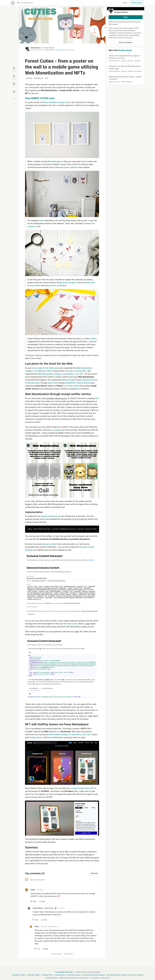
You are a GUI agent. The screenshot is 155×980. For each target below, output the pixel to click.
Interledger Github (47, 975)
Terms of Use (105, 978)
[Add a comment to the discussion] (64, 881)
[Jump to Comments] (14, 77)
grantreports (39, 78)
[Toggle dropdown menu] (97, 889)
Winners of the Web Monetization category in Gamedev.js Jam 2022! (125, 58)
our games (56, 430)
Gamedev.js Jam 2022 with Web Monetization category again (125, 69)
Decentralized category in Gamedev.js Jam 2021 (70, 735)
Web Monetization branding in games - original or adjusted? (125, 79)
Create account (136, 3)
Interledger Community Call (68, 978)
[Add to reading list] (14, 85)
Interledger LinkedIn (34, 975)
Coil (78, 389)
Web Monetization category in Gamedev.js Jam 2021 (61, 374)
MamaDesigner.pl (56, 161)
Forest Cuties (73, 386)
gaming (29, 78)
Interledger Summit (52, 978)
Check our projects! (126, 42)
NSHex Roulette (69, 380)
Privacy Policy (95, 978)
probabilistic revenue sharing (77, 383)
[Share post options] (14, 99)
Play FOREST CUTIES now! (40, 98)
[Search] (18, 3)
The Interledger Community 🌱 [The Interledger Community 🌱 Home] (65, 972)
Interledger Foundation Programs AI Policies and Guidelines (125, 975)
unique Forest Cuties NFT (83, 788)
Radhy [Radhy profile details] (33, 890)
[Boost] (14, 92)
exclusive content (49, 544)
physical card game (68, 283)
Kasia (42, 220)
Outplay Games (36, 737)
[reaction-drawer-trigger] (14, 69)
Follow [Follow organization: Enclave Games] (126, 17)
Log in (125, 3)
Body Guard (53, 383)
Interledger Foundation (19, 975)
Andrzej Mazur (35, 48)
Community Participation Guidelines (94, 975)
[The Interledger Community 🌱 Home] (13, 3)
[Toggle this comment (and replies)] (27, 893)
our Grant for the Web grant (46, 368)
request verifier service (51, 516)
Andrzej (93, 339)
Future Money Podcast (74, 975)
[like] (33, 901)
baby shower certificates (56, 286)
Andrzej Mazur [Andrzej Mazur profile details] (44, 908)
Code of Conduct (57, 954)
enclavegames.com (61, 50)
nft (46, 78)
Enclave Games (49, 48)
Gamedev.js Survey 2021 (76, 371)
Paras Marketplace (55, 737)
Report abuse (69, 954)
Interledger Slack (60, 975)
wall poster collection (69, 167)
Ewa (87, 105)
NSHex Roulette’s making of (54, 102)
